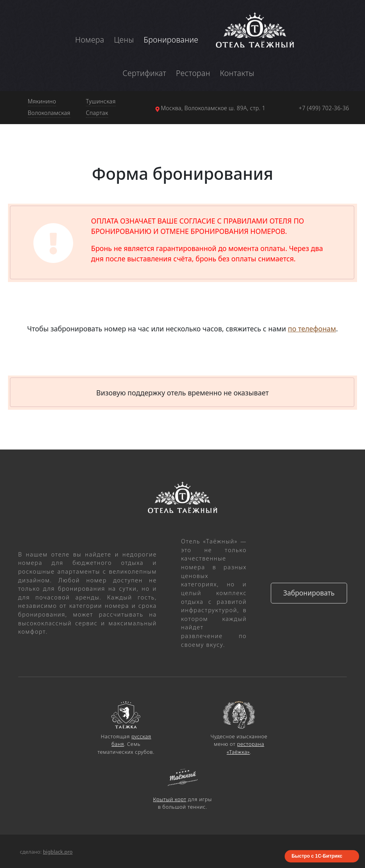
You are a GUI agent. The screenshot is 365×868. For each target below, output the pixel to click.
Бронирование (171, 40)
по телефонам (312, 329)
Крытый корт (170, 799)
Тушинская (101, 101)
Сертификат (144, 73)
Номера (90, 40)
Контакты (237, 73)
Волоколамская (49, 113)
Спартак (97, 113)
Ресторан (193, 73)
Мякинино (42, 101)
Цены (124, 40)
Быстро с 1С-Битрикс (317, 856)
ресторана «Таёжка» (245, 748)
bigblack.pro (58, 852)
